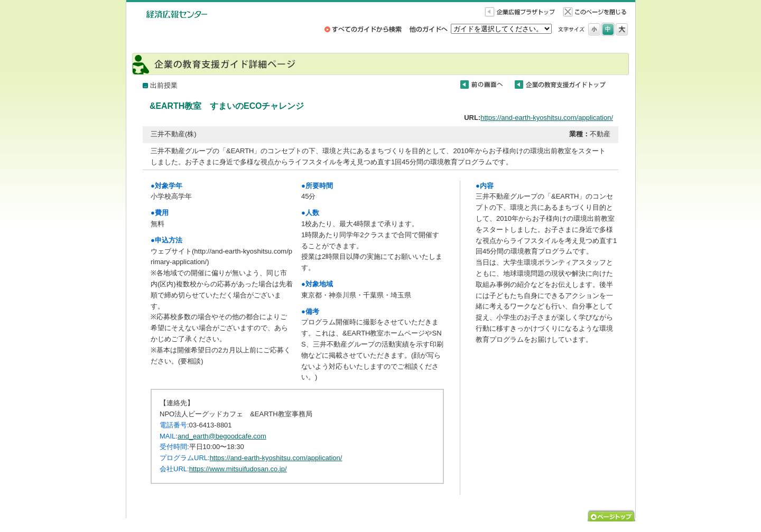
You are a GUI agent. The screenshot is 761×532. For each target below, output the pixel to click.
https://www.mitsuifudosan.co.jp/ (238, 469)
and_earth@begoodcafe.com (222, 436)
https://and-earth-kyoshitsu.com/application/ (547, 118)
